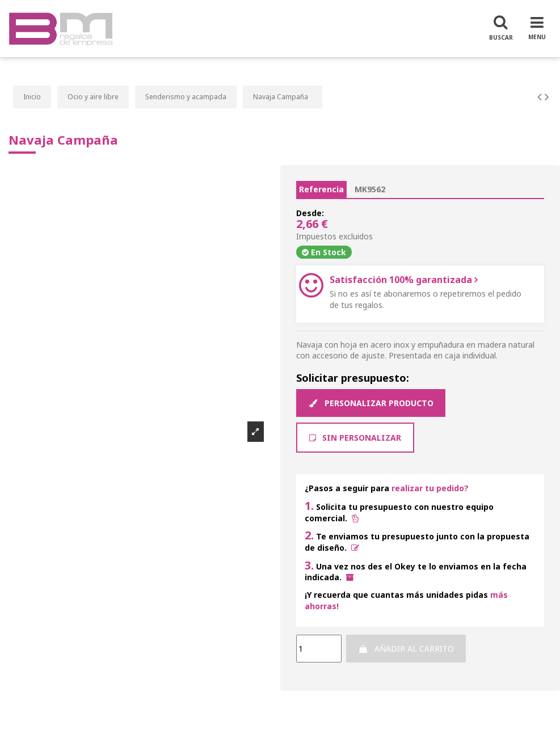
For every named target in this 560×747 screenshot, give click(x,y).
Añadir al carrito (406, 649)
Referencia (321, 189)
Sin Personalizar (355, 438)
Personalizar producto (371, 403)
